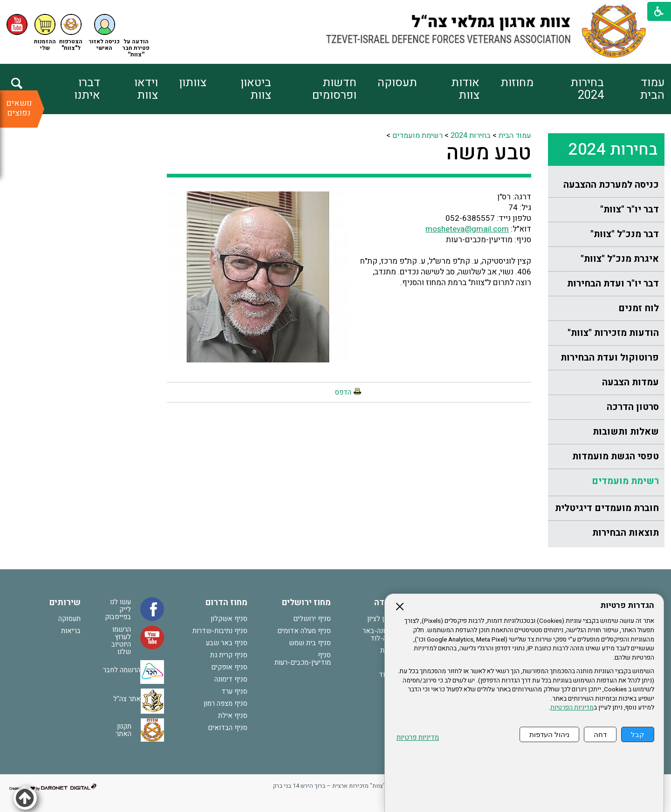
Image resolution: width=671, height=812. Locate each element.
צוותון (193, 83)
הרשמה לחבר (122, 670)
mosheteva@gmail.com (467, 229)
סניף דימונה (231, 679)
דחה (600, 734)
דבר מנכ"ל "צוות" (625, 234)
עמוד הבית (652, 89)
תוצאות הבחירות (626, 533)
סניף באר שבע (227, 643)
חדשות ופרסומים (334, 89)
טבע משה (489, 153)
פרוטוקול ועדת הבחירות (610, 358)
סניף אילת (233, 716)
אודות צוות (465, 89)
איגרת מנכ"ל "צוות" (620, 259)
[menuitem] (634, 89)
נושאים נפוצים (19, 108)
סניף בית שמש (310, 643)
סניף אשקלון (229, 619)
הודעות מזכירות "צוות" (613, 333)
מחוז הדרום (226, 603)
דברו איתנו (87, 89)
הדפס (343, 392)
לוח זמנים (639, 308)
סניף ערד (234, 691)
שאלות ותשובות (626, 432)
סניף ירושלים (312, 619)
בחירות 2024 (587, 89)
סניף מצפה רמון (226, 703)
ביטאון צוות (256, 89)
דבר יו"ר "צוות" (630, 209)
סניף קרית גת (229, 655)
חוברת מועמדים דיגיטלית (607, 508)
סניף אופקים (229, 667)
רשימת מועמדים (625, 481)
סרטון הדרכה (633, 407)
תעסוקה (397, 83)
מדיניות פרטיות (418, 738)
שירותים (65, 603)
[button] (104, 33)
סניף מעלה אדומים (304, 631)
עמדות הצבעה (630, 382)
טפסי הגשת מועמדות (616, 456)
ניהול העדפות (549, 734)
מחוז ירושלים (306, 603)
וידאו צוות (146, 89)
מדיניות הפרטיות (572, 708)
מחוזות (517, 83)
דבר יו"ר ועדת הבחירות (613, 283)
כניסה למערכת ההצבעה (611, 185)
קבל (638, 734)
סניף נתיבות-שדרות (220, 631)
